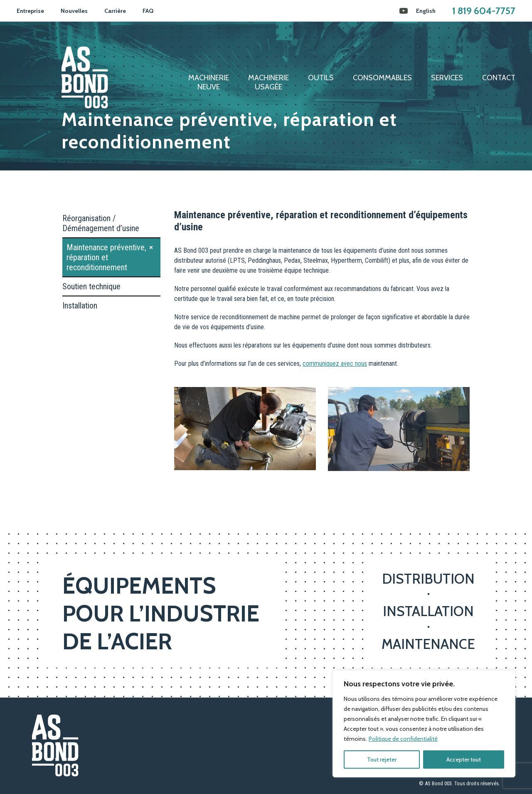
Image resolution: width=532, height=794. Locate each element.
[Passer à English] (426, 11)
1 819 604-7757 (484, 11)
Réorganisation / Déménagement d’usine (101, 223)
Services (447, 78)
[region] (424, 724)
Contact (499, 78)
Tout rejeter (382, 759)
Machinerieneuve (209, 83)
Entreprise (30, 11)
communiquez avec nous (335, 364)
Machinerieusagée (268, 83)
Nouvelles (74, 11)
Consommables (382, 78)
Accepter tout (464, 759)
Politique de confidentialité (403, 739)
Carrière (115, 11)
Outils (321, 78)
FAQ (148, 11)
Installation (80, 306)
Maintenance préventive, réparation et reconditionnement (106, 257)
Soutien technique (91, 286)
